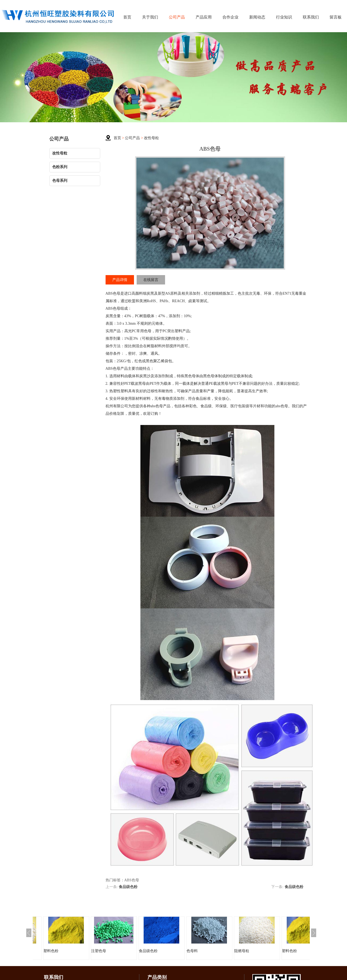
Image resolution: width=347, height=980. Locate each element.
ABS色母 (113, 293)
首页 (127, 17)
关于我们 (150, 17)
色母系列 (60, 181)
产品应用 (204, 17)
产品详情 (120, 280)
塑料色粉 (51, 951)
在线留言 (151, 280)
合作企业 (230, 17)
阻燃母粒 (242, 951)
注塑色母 (99, 951)
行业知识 (284, 17)
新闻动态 (257, 17)
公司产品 (177, 17)
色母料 (192, 951)
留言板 (336, 17)
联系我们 (311, 17)
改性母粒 (60, 153)
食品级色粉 (128, 887)
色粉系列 (60, 167)
